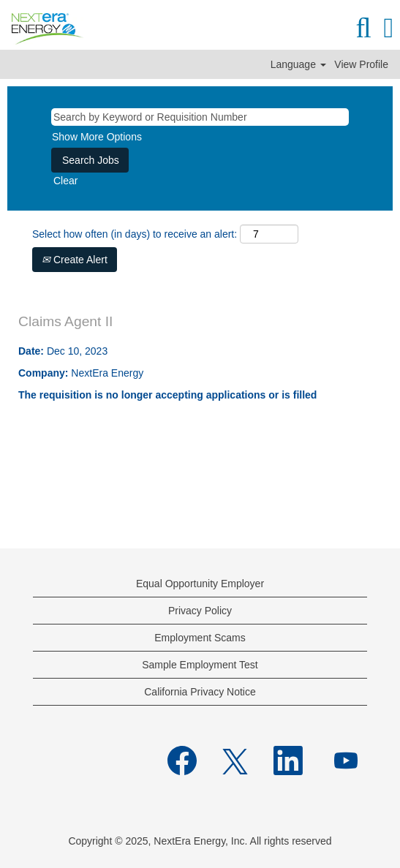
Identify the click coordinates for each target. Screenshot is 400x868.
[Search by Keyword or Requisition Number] (200, 117)
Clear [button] (65, 181)
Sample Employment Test (200, 665)
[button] (389, 28)
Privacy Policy (200, 611)
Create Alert (75, 260)
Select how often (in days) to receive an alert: (135, 234)
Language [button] (298, 64)
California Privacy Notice (200, 692)
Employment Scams (200, 638)
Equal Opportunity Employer (200, 584)
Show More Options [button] (97, 137)
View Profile (361, 64)
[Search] (363, 28)
